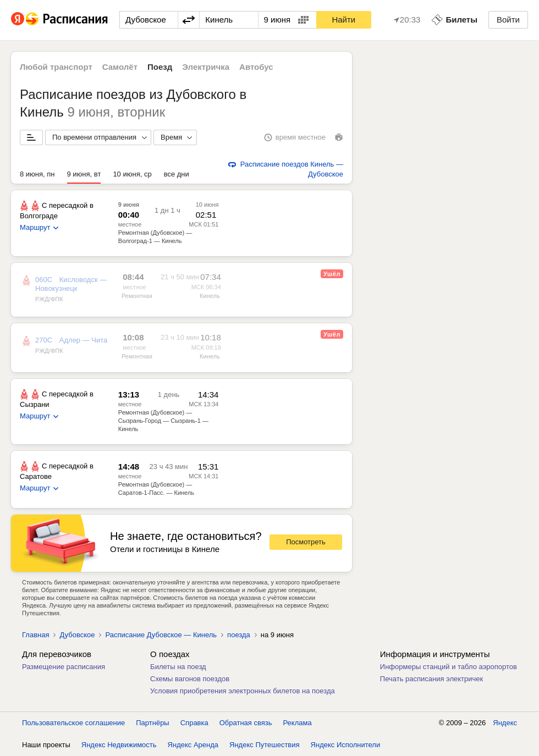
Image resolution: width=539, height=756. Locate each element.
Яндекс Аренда (193, 745)
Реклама (298, 723)
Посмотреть (306, 542)
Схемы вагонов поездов (190, 679)
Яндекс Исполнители (346, 745)
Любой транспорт (56, 67)
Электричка (206, 67)
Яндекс (505, 723)
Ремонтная (137, 296)
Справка (194, 723)
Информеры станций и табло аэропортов (449, 667)
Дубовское (77, 635)
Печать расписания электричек (431, 679)
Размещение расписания (64, 667)
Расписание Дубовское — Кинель (161, 635)
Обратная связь (246, 723)
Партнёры (152, 723)
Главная (35, 635)
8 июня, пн (37, 174)
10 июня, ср (132, 174)
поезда (239, 635)
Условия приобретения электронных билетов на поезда (243, 691)
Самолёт (120, 67)
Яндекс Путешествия (265, 745)
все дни (177, 174)
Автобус (256, 67)
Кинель (210, 296)
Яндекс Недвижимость (119, 745)
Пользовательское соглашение (73, 723)
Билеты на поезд (178, 667)
